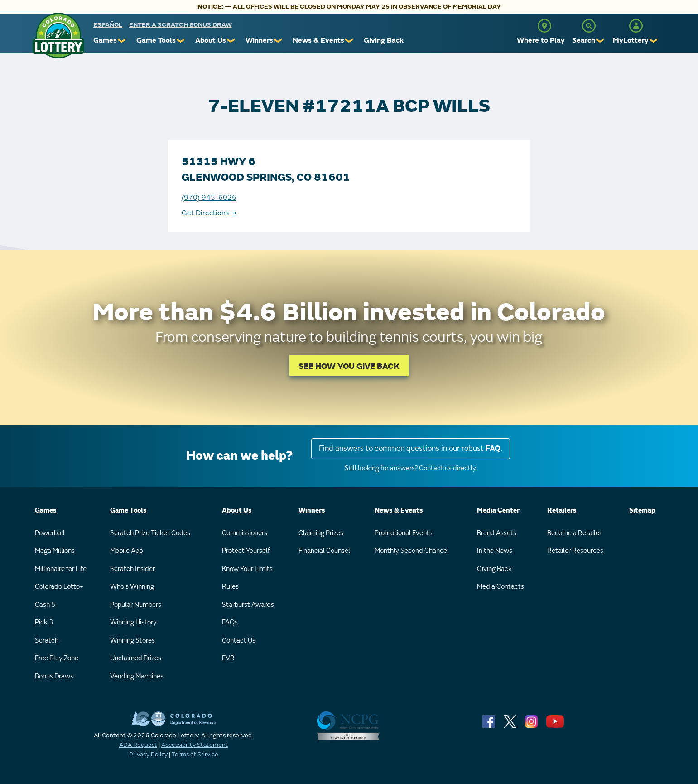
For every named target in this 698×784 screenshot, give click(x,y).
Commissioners (245, 533)
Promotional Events (404, 533)
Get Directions (209, 213)
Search (584, 40)
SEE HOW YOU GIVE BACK (349, 366)
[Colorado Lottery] (58, 36)
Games (105, 40)
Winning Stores (132, 641)
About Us (211, 40)
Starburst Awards (248, 605)
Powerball (50, 533)
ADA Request (138, 745)
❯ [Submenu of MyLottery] (654, 41)
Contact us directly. (448, 468)
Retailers (562, 511)
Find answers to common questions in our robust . (411, 448)
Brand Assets (497, 533)
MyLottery (631, 40)
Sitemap (642, 511)
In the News (495, 551)
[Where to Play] (544, 26)
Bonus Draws (54, 676)
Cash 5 (45, 605)
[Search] (589, 26)
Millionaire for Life (61, 569)
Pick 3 (44, 622)
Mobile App (126, 551)
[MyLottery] (636, 26)
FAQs (230, 622)
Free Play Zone (57, 658)
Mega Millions (55, 551)
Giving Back (384, 40)
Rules (230, 587)
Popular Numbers (136, 605)
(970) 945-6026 (209, 198)
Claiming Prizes (321, 533)
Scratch (47, 641)
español (108, 25)
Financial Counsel (324, 551)
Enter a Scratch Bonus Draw (181, 25)
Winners (259, 40)
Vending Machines (137, 676)
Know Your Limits (247, 569)
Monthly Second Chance (411, 551)
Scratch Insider (132, 569)
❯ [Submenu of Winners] (278, 41)
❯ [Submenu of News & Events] (349, 41)
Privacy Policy (148, 754)
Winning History (133, 622)
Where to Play (541, 40)
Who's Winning (132, 587)
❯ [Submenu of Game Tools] (181, 41)
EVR (228, 658)
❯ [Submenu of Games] (122, 41)
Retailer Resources (575, 551)
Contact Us (239, 641)
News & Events (318, 40)
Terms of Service (195, 754)
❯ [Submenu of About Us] (231, 41)
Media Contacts (501, 587)
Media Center (498, 511)
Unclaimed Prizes (136, 658)
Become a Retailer (574, 533)
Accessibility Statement (195, 745)
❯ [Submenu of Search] (600, 41)
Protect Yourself (246, 551)
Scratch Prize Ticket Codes (150, 533)
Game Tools (156, 40)
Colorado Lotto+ (59, 587)
